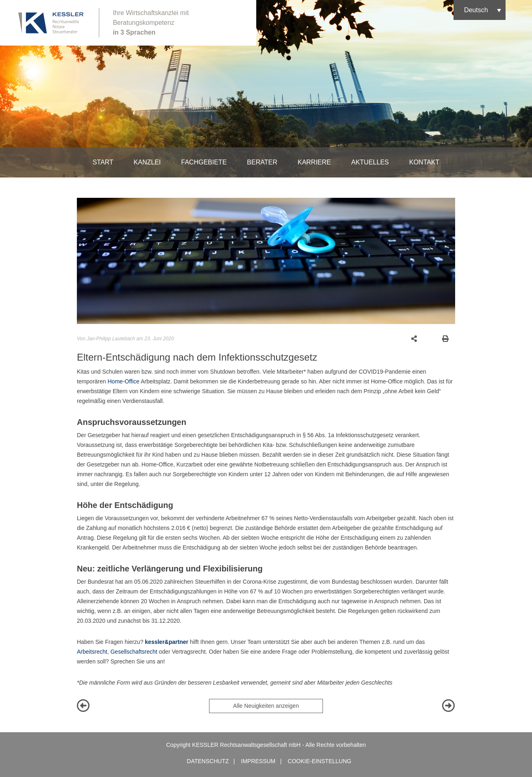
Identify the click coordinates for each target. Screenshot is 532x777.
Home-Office (123, 381)
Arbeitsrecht (92, 652)
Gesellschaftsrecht (134, 652)
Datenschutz (208, 761)
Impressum (258, 761)
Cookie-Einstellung (319, 761)
